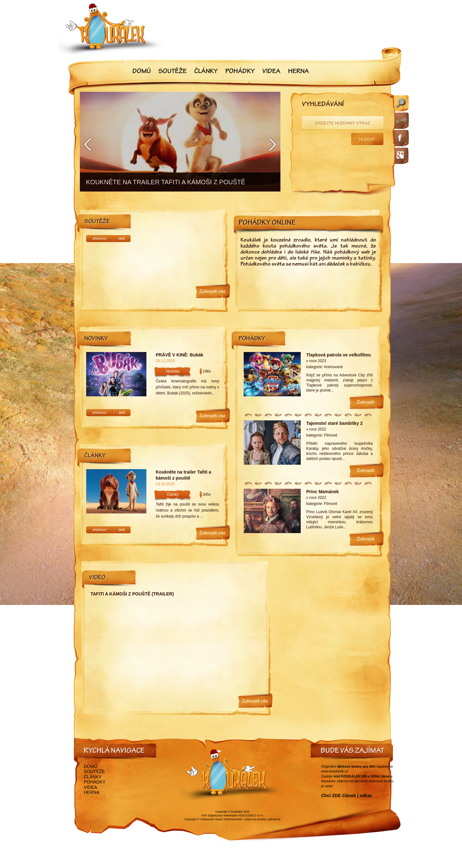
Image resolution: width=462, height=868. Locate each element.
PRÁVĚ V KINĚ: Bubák (180, 355)
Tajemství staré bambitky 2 (335, 423)
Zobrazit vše (212, 292)
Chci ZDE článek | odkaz (347, 796)
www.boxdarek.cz (335, 771)
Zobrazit (366, 403)
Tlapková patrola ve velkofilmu (339, 355)
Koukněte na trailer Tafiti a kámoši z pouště (184, 475)
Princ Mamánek (323, 492)
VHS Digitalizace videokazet (219, 815)
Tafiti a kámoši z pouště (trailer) (132, 594)
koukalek (237, 812)
